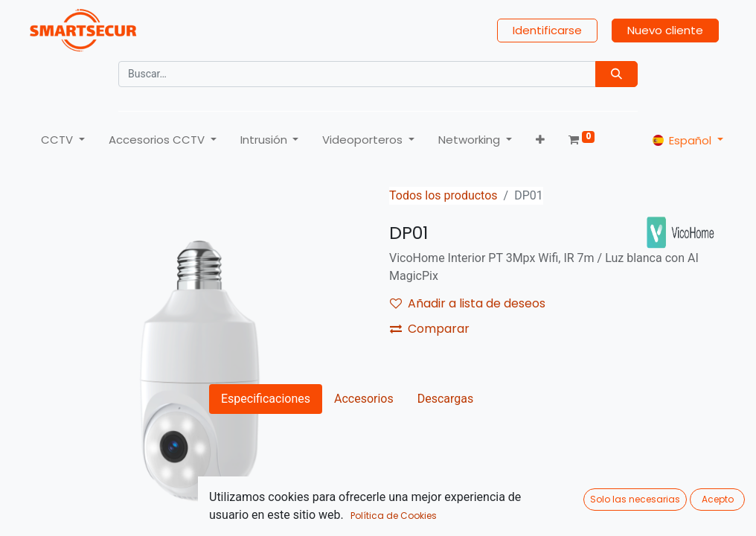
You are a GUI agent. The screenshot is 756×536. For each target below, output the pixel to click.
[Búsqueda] (616, 74)
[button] (540, 140)
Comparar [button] (430, 329)
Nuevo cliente (665, 30)
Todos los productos (443, 195)
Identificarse (547, 30)
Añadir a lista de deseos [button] (468, 303)
